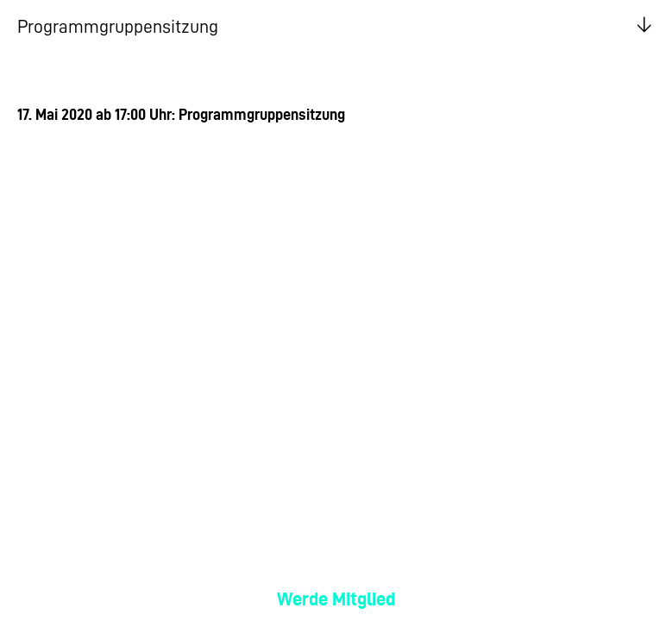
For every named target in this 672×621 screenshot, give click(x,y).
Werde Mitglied (336, 599)
